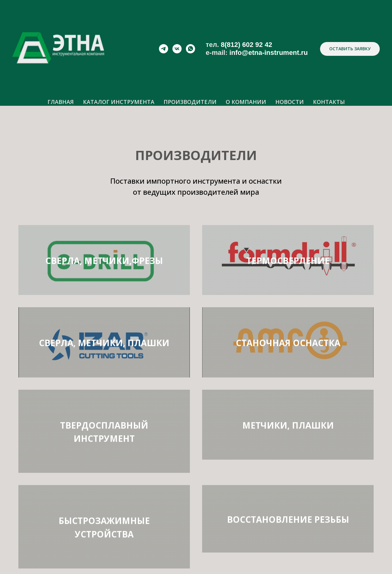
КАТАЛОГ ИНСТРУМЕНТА (119, 102)
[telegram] (164, 49)
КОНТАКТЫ (329, 102)
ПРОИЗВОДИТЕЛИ (190, 102)
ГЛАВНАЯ (61, 102)
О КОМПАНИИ (246, 102)
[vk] (177, 49)
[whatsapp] (190, 49)
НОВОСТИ (290, 102)
